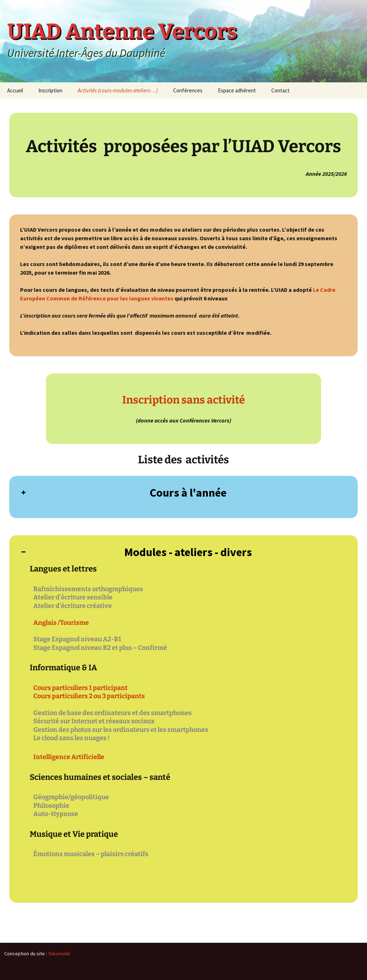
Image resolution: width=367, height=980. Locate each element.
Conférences (188, 90)
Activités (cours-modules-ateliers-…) (118, 90)
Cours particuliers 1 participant (80, 688)
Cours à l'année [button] (123, 493)
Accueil (15, 90)
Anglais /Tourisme (61, 623)
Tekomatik (59, 954)
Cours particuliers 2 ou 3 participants (89, 696)
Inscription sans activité (183, 400)
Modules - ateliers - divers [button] (136, 552)
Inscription (50, 90)
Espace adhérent (237, 90)
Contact (280, 90)
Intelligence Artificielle (69, 757)
